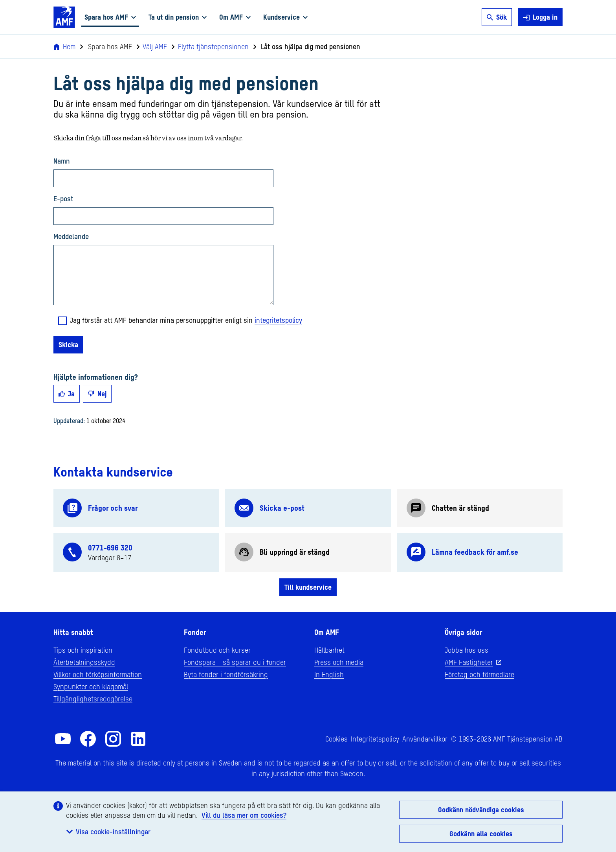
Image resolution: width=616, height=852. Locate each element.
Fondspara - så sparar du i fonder (235, 662)
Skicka (68, 344)
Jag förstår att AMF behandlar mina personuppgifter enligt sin (186, 320)
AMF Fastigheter (469, 662)
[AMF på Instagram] (113, 739)
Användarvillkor (425, 739)
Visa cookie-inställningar (108, 832)
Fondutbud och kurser (217, 650)
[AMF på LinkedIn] (138, 739)
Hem (64, 46)
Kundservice (285, 17)
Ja (67, 394)
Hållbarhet (329, 650)
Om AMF (235, 17)
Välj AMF (152, 46)
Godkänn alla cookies (481, 834)
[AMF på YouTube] (63, 739)
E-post (63, 199)
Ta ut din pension (178, 17)
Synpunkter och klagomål (91, 686)
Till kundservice (308, 587)
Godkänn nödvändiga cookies (481, 810)
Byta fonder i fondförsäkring (226, 674)
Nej (97, 394)
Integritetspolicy (375, 739)
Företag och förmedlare (479, 674)
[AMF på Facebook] (88, 739)
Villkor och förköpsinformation (98, 674)
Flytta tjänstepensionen (210, 46)
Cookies (336, 739)
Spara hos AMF (110, 17)
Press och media (339, 662)
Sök (497, 17)
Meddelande (71, 236)
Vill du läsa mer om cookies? (244, 815)
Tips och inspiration (83, 650)
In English (329, 674)
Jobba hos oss (467, 650)
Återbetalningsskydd (84, 662)
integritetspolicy (278, 320)
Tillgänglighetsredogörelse (93, 699)
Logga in (540, 17)
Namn (62, 161)
